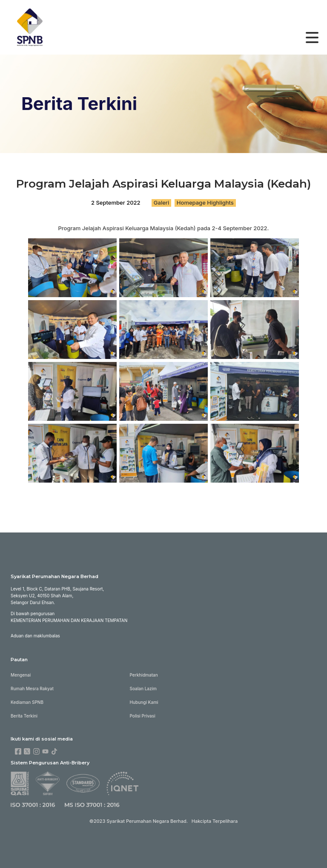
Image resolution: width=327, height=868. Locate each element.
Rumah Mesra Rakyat (32, 689)
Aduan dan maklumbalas (35, 636)
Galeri (161, 203)
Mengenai (21, 675)
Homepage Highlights (205, 203)
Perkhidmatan (144, 675)
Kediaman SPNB (27, 702)
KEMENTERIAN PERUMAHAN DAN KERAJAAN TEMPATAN (69, 620)
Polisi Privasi (143, 716)
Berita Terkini (24, 716)
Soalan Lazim (143, 689)
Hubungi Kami (144, 702)
